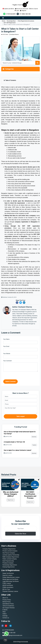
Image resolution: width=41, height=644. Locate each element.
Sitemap (5, 616)
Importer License (7, 575)
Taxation (34, 445)
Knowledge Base (11, 21)
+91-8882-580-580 (24, 14)
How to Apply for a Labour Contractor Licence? (18, 450)
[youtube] (6, 626)
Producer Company (8, 563)
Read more (11, 500)
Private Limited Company (10, 551)
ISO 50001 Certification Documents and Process (30, 495)
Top (5, 640)
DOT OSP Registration (10, 23)
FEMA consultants (8, 587)
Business (34, 437)
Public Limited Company (10, 559)
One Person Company (9, 553)
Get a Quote (34, 9)
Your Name (6, 339)
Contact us (6, 618)
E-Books (5, 610)
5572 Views (5, 34)
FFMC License (7, 583)
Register (23, 10)
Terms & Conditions (8, 606)
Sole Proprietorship (8, 561)
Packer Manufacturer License (11, 577)
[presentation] (16, 376)
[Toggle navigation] (3, 69)
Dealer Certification (8, 573)
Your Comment (8, 361)
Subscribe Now (20, 534)
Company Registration (9, 549)
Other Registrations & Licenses (26, 21)
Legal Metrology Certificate (11, 581)
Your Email (6, 346)
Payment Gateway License (10, 591)
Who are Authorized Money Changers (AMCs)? (11, 494)
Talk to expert (20, 416)
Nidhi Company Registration (11, 557)
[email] (20, 400)
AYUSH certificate (8, 585)
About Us (5, 598)
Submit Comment (10, 381)
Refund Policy (7, 602)
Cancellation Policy (8, 604)
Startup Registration (9, 567)
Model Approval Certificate (10, 579)
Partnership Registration (10, 565)
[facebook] (3, 626)
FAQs (4, 612)
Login (17, 10)
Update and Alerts (8, 9)
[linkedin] (11, 626)
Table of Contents (10, 80)
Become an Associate (22, 9)
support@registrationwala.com (13, 635)
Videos (5, 614)
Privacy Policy (7, 600)
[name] (20, 396)
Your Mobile (7, 354)
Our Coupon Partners (9, 608)
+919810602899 (9, 14)
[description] (20, 410)
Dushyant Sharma (14, 34)
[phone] (20, 404)
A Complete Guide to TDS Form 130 (14, 442)
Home (4, 21)
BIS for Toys (6, 589)
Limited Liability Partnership (11, 555)
